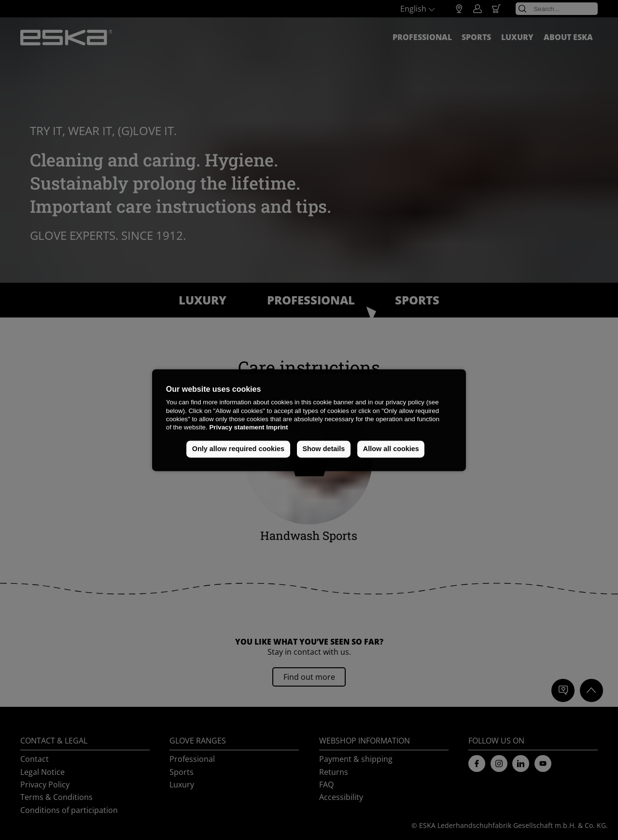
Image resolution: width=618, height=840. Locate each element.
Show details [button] (323, 449)
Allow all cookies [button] (391, 449)
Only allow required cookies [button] (238, 449)
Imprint (277, 428)
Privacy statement (237, 428)
